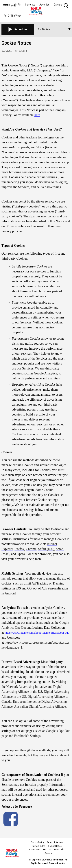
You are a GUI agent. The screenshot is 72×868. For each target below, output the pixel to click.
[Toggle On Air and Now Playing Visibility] (54, 29)
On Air (17, 5)
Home (7, 5)
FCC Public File (57, 849)
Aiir (63, 863)
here (37, 115)
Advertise (44, 5)
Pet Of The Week (12, 16)
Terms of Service (55, 842)
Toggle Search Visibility (66, 6)
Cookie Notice (55, 846)
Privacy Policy (37, 842)
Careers (58, 5)
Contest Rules (38, 846)
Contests (30, 5)
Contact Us (35, 849)
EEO (45, 849)
